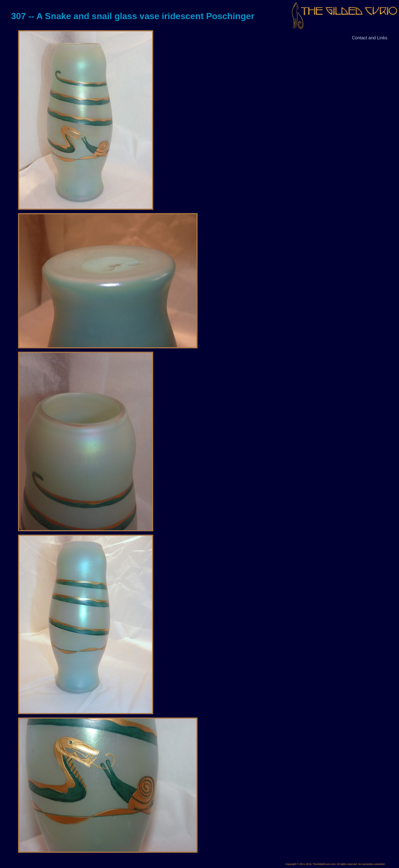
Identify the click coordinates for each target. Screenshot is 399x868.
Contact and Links (370, 38)
